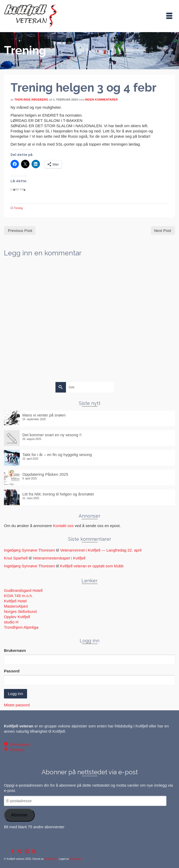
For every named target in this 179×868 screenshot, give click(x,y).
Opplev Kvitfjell (17, 617)
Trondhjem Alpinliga (21, 627)
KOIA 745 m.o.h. (18, 596)
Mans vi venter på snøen (44, 415)
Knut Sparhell (16, 558)
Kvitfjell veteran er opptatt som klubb (92, 566)
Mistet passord (17, 705)
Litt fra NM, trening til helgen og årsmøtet (58, 494)
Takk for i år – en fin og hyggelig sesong (57, 455)
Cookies (16, 750)
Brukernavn (15, 650)
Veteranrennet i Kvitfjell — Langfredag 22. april (101, 550)
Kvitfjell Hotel (15, 601)
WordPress (51, 859)
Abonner (19, 815)
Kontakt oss (63, 526)
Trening (18, 208)
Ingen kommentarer (101, 100)
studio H (11, 622)
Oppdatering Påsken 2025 (45, 474)
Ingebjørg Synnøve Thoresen (29, 550)
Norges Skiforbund (20, 611)
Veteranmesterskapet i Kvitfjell (59, 558)
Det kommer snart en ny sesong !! (52, 435)
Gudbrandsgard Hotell (23, 590)
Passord (12, 671)
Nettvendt (75, 859)
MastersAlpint (16, 606)
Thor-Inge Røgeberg (31, 100)
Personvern (19, 744)
